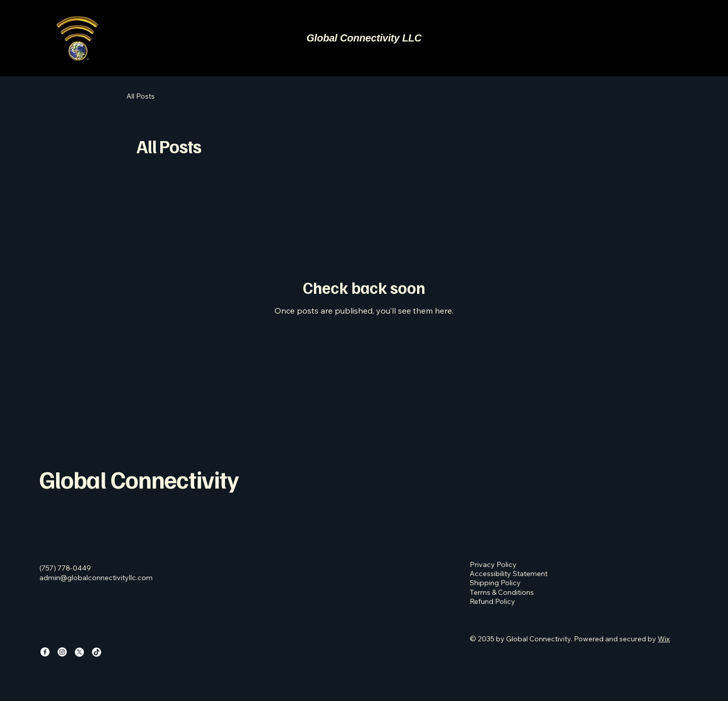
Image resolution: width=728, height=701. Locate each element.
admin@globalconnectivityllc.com (96, 578)
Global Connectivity (139, 479)
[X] (79, 652)
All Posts (141, 96)
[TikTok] (97, 652)
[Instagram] (62, 652)
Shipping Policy (495, 583)
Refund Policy (492, 601)
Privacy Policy (493, 564)
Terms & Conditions (502, 592)
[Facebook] (45, 652)
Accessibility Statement (509, 574)
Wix (664, 639)
